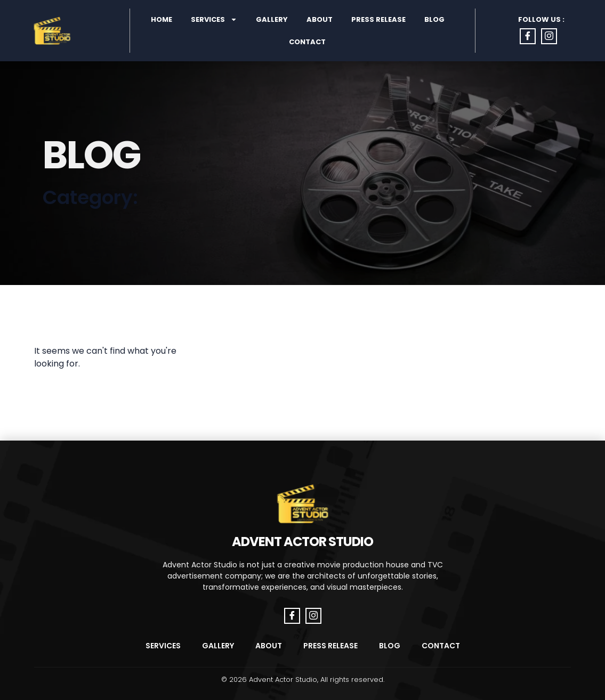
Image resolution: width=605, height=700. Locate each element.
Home (162, 19)
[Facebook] (528, 36)
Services (214, 19)
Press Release (378, 19)
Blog (434, 19)
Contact (307, 42)
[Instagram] (549, 36)
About (320, 19)
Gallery (272, 19)
